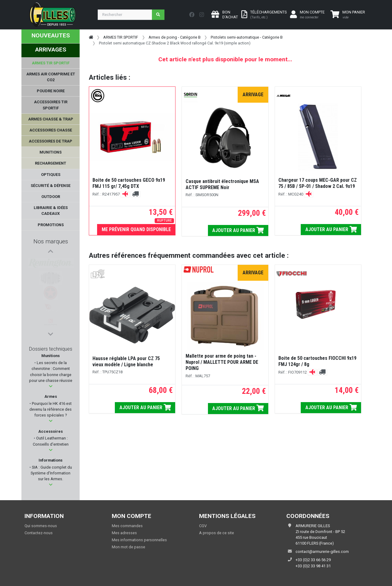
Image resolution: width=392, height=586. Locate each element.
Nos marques (51, 241)
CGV (203, 526)
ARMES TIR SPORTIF (121, 37)
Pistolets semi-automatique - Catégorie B (247, 37)
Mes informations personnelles (139, 540)
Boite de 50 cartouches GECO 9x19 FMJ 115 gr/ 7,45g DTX (129, 183)
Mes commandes (127, 526)
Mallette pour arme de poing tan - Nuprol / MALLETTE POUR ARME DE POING (222, 362)
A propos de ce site (217, 533)
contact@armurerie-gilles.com (322, 552)
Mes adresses (124, 533)
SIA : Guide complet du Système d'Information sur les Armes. (51, 473)
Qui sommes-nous (41, 526)
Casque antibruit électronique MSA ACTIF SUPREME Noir (222, 184)
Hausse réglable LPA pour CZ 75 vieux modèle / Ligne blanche (126, 361)
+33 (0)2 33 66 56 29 (313, 560)
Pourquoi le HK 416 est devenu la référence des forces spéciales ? (51, 409)
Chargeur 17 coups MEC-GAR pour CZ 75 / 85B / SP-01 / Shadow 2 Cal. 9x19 (318, 183)
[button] (51, 386)
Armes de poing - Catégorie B (175, 37)
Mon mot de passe (128, 547)
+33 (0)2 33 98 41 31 (313, 566)
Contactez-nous (39, 533)
